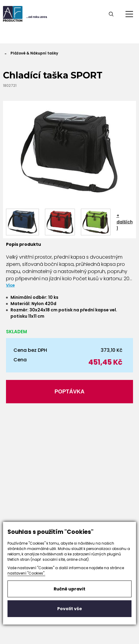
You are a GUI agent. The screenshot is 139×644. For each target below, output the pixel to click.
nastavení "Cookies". (26, 573)
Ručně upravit (69, 589)
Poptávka (69, 392)
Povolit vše (70, 609)
